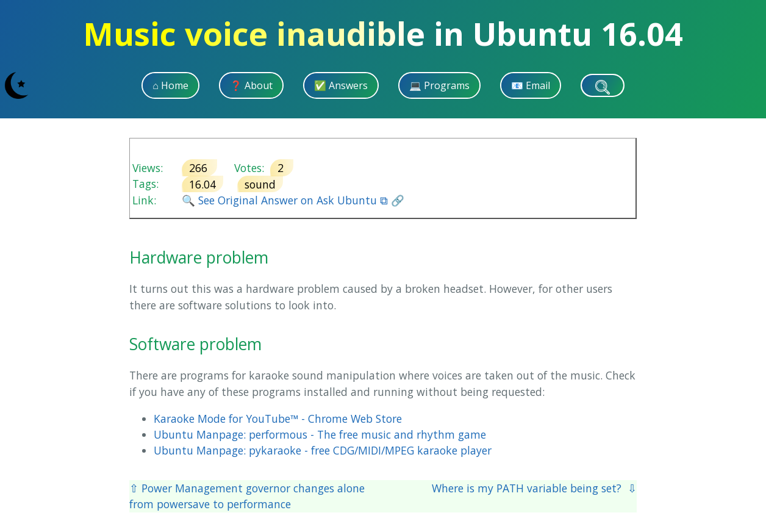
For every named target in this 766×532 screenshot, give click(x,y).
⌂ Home (170, 85)
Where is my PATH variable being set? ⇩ (534, 488)
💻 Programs (439, 85)
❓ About (251, 85)
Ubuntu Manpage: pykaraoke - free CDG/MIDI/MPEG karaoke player (323, 450)
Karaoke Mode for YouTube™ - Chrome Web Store (278, 419)
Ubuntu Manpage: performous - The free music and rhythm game (320, 434)
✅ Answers (341, 85)
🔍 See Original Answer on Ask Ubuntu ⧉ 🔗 (293, 200)
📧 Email (531, 85)
